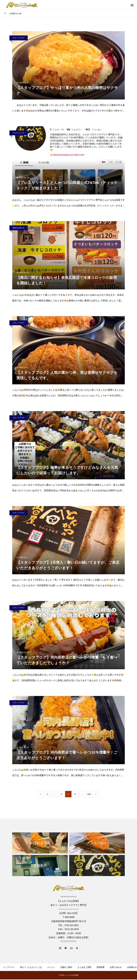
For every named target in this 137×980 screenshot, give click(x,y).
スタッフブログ (19, 38)
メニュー (51, 967)
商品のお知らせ (19, 228)
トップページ (9, 967)
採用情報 (101, 967)
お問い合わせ (116, 967)
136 (89, 794)
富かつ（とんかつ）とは (31, 967)
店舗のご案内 (66, 967)
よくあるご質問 (84, 967)
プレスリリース (19, 133)
